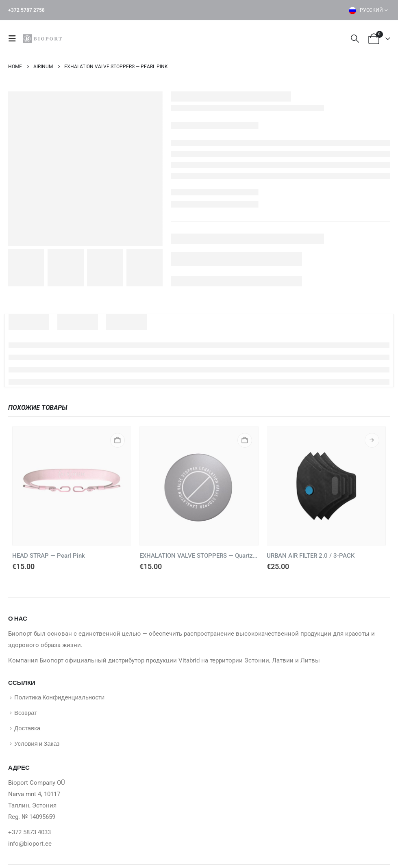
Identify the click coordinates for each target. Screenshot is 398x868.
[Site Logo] (43, 39)
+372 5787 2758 (26, 10)
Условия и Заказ (37, 746)
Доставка (27, 729)
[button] (15, 39)
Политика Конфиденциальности (59, 697)
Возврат (26, 714)
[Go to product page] (72, 486)
